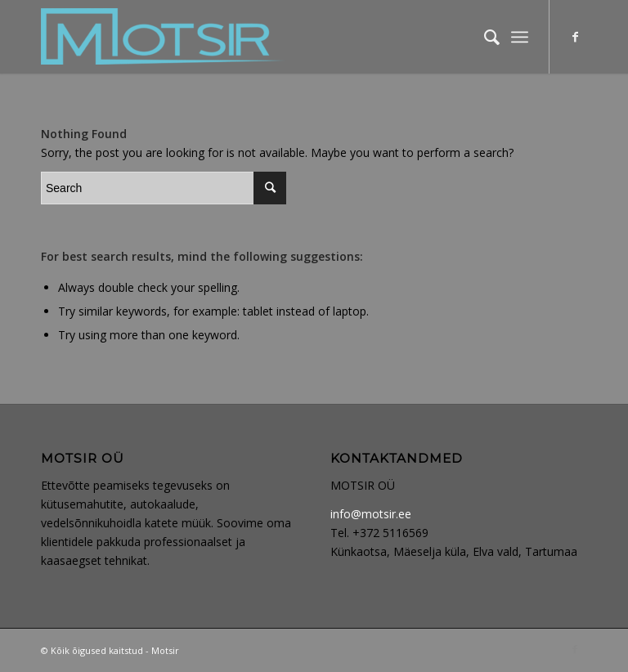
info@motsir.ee (371, 514)
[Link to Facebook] (575, 37)
